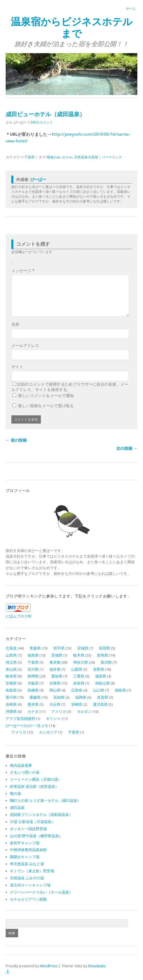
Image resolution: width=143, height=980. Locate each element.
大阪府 (33, 683)
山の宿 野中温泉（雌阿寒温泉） (36, 836)
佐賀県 (103, 697)
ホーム (131, 9)
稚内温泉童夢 (21, 766)
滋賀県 (101, 676)
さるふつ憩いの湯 (25, 772)
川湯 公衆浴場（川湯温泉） (32, 822)
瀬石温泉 (17, 808)
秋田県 (105, 648)
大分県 (55, 704)
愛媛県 (35, 697)
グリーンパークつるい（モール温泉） (41, 892)
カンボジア (48, 732)
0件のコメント (42, 122)
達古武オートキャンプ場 (30, 885)
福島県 (33, 655)
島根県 (33, 690)
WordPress (49, 966)
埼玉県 (11, 662)
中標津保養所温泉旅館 (28, 850)
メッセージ (23, 271)
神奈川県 (81, 662)
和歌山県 (102, 683)
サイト (17, 367)
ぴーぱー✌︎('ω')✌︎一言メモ (27, 726)
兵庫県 (55, 683)
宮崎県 (77, 704)
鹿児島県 (100, 704)
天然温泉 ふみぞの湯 (27, 878)
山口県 (99, 690)
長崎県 (11, 704)
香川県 (11, 697)
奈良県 (79, 683)
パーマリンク (112, 157)
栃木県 (79, 655)
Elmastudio (97, 966)
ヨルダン (84, 712)
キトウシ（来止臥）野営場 (32, 871)
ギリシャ (53, 719)
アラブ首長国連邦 (20, 719)
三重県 (79, 676)
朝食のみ (54, 157)
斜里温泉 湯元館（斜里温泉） (34, 786)
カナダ (33, 712)
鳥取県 (11, 690)
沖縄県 (11, 712)
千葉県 (30, 157)
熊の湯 (15, 794)
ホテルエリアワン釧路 (28, 899)
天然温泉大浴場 (86, 157)
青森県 (35, 648)
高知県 (59, 697)
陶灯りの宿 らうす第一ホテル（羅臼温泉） (45, 801)
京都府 (11, 683)
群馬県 (103, 655)
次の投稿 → (127, 448)
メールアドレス (25, 346)
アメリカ (59, 712)
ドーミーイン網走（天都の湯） (36, 779)
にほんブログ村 (19, 616)
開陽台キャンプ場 (25, 857)
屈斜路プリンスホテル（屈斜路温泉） (41, 815)
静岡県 (33, 676)
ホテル (67, 157)
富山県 (11, 669)
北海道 (11, 648)
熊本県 (33, 704)
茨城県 (57, 655)
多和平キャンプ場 (25, 843)
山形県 (11, 655)
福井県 (55, 669)
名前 (15, 324)
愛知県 (57, 676)
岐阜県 (11, 676)
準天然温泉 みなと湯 (27, 864)
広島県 (77, 690)
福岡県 (81, 697)
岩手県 (59, 648)
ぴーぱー (38, 180)
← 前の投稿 (16, 440)
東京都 (55, 662)
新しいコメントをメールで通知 (46, 396)
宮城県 (83, 648)
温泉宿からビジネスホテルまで (72, 28)
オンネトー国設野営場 (28, 829)
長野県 (99, 669)
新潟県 (106, 662)
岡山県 (55, 690)
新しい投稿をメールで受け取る (46, 406)
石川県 (33, 669)
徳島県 (120, 690)
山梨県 (77, 669)
